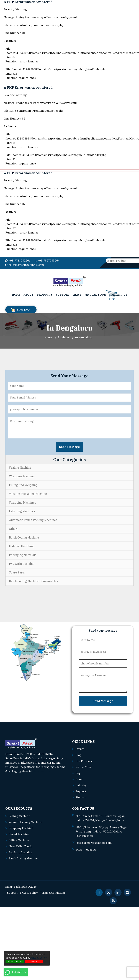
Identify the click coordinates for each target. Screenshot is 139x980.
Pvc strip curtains (20, 851)
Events (80, 747)
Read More (41, 770)
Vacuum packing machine (24, 821)
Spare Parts (17, 571)
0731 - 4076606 (85, 848)
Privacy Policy (28, 891)
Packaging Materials (23, 553)
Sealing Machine (20, 466)
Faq (78, 772)
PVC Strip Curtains (22, 562)
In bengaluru (83, 336)
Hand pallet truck (20, 845)
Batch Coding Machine (24, 536)
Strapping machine (20, 827)
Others (14, 527)
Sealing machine (19, 814)
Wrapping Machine (22, 475)
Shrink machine (18, 833)
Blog (78, 753)
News (77, 293)
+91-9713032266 (17, 261)
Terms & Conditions (50, 891)
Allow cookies (15, 961)
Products (45, 293)
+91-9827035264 (44, 261)
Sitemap (80, 796)
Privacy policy (38, 958)
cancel (34, 961)
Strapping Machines (23, 501)
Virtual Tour (95, 293)
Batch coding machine (22, 857)
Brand (79, 778)
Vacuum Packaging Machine (28, 492)
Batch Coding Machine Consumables (34, 580)
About (29, 293)
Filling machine (18, 839)
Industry (81, 784)
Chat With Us (16, 972)
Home (16, 293)
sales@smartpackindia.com (78, 261)
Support (63, 293)
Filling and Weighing (23, 483)
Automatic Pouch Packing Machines (33, 518)
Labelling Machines (22, 510)
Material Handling (21, 545)
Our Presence (84, 760)
